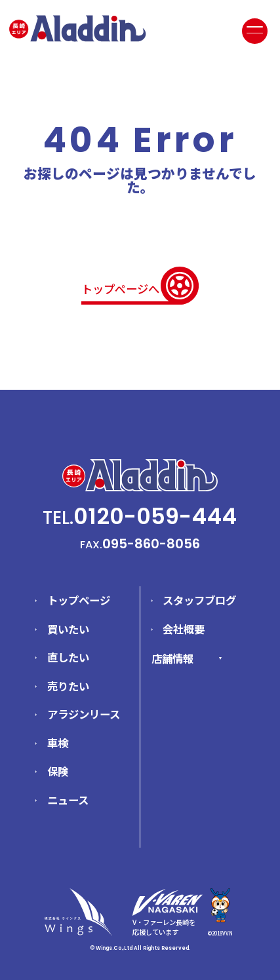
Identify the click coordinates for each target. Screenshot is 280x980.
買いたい (68, 629)
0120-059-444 (155, 516)
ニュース (68, 800)
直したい (68, 657)
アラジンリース (84, 714)
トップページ (79, 600)
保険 (58, 771)
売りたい (68, 686)
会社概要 (184, 629)
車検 (58, 743)
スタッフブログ (199, 600)
